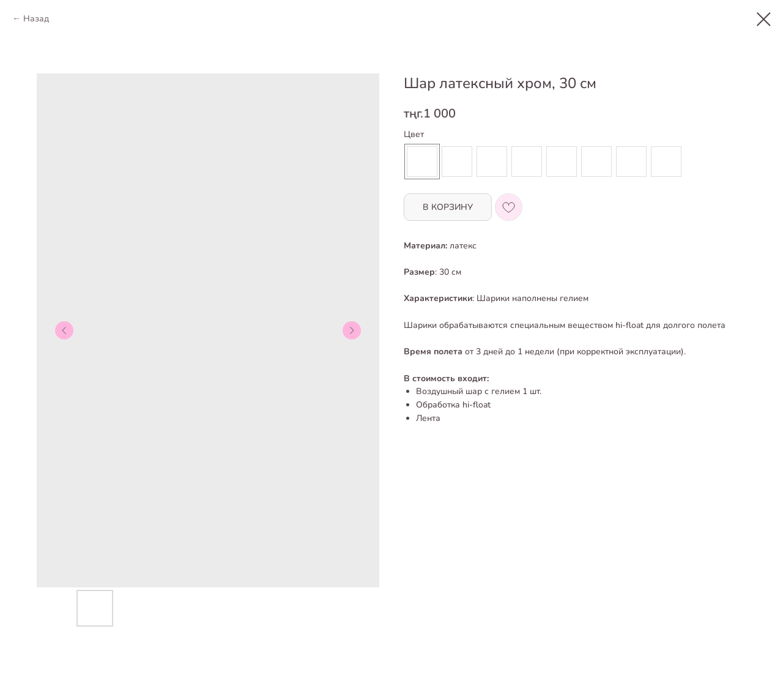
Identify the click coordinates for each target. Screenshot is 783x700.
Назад (36, 19)
